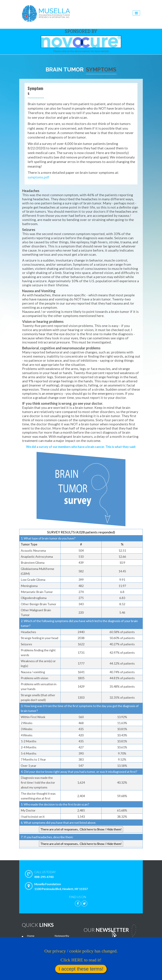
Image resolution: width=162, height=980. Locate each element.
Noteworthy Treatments (62, 938)
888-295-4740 (88, 874)
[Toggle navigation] (136, 13)
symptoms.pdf (38, 177)
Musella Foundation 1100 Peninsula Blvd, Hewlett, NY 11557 (57, 886)
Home (31, 936)
